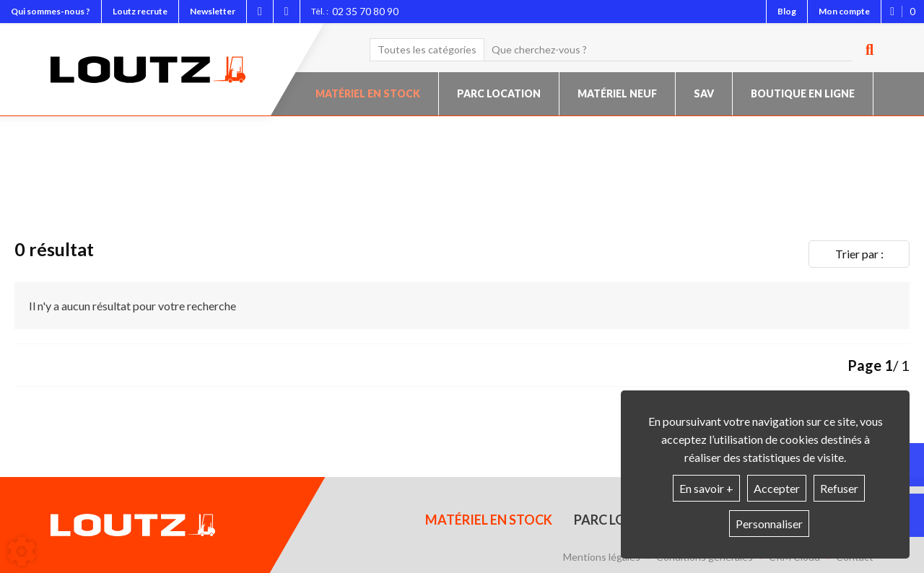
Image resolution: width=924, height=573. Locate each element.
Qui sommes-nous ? (51, 11)
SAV (704, 93)
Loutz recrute (140, 11)
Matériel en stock (368, 93)
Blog (787, 11)
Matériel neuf (617, 93)
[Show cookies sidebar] (22, 551)
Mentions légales (602, 557)
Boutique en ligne (803, 93)
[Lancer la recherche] (864, 50)
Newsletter (213, 11)
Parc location (499, 93)
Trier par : (859, 254)
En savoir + (706, 488)
